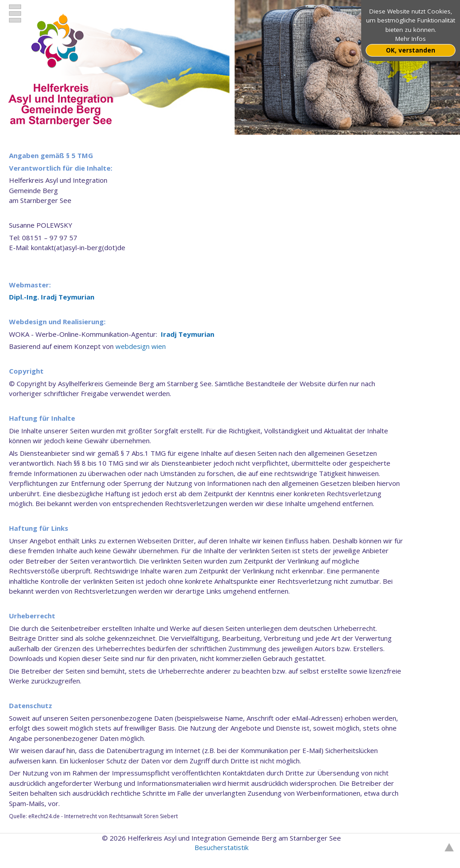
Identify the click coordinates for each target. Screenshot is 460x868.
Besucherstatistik (221, 847)
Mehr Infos (411, 39)
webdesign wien (141, 346)
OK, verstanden (411, 50)
